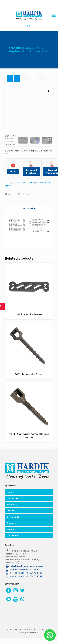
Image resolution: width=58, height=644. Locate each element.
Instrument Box (43, 183)
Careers (11, 523)
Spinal (8, 185)
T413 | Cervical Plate (29, 314)
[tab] (29, 209)
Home (10, 492)
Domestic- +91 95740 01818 (22, 569)
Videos (10, 511)
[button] (48, 91)
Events (10, 529)
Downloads (13, 517)
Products (12, 505)
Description (29, 208)
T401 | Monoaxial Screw (29, 374)
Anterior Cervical (26, 183)
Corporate (13, 498)
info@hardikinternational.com (24, 566)
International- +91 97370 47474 (24, 573)
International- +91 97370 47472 (24, 576)
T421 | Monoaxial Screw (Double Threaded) (29, 436)
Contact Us (13, 536)
